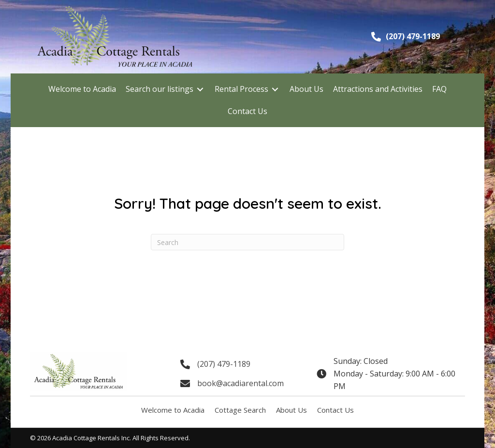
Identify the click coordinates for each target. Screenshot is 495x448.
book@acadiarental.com (240, 383)
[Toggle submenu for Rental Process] (275, 89)
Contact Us (335, 410)
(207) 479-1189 (413, 36)
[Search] (247, 242)
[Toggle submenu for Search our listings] (200, 89)
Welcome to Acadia (173, 410)
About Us (291, 410)
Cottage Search (240, 410)
